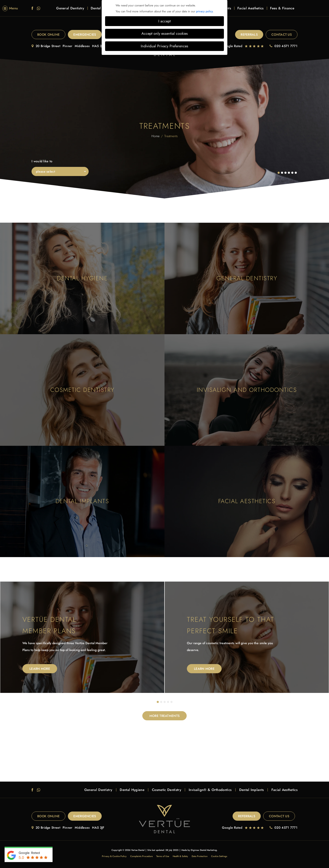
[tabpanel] (82, 637)
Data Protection (200, 856)
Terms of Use (163, 856)
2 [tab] (161, 702)
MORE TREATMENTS (165, 716)
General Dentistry (70, 11)
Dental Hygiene (132, 790)
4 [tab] (168, 702)
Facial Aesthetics (250, 11)
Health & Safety (180, 856)
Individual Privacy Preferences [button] (164, 46)
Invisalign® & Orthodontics (210, 790)
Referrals (249, 35)
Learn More (40, 669)
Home (155, 136)
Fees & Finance (282, 11)
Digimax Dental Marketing (204, 850)
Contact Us (282, 35)
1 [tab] (158, 702)
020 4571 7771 (286, 46)
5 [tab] (172, 702)
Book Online (48, 35)
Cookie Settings (219, 856)
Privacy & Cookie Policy (114, 856)
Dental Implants (252, 790)
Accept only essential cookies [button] (165, 33)
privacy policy (204, 11)
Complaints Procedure (141, 856)
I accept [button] (164, 21)
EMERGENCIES (85, 35)
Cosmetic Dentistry (167, 790)
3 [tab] (165, 702)
